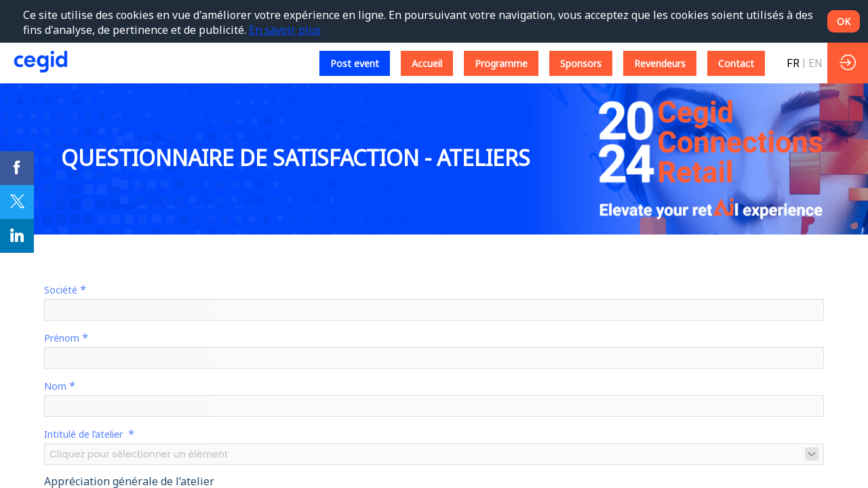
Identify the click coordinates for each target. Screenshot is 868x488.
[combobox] (434, 454)
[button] (355, 63)
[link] (17, 168)
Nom (60, 385)
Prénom (66, 337)
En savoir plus (285, 30)
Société (65, 289)
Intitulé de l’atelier (89, 433)
